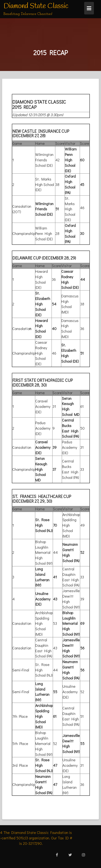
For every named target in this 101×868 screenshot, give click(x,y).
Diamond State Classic (36, 6)
